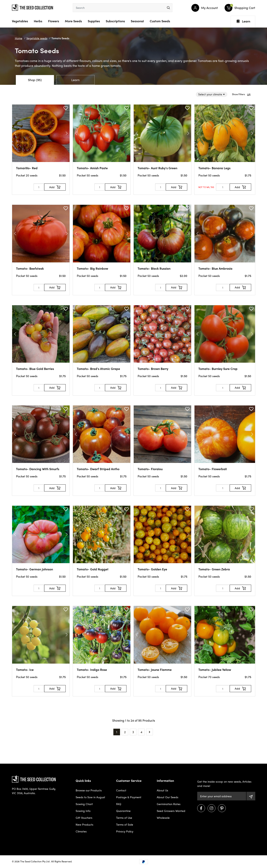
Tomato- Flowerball (213, 469)
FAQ (119, 804)
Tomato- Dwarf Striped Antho (98, 469)
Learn (243, 21)
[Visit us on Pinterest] (222, 808)
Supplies (94, 21)
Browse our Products (89, 790)
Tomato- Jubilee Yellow (215, 670)
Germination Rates (169, 804)
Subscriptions (115, 21)
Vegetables (20, 21)
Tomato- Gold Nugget (93, 569)
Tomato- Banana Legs (214, 168)
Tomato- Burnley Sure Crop (218, 369)
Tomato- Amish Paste (92, 168)
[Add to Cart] (55, 187)
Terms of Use (124, 818)
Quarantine (123, 811)
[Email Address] (222, 796)
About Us (162, 790)
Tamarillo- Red (27, 168)
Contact (121, 790)
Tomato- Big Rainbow (92, 268)
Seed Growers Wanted (171, 811)
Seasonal (137, 21)
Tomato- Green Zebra (214, 569)
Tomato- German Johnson (34, 569)
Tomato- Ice (25, 670)
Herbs (38, 21)
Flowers (54, 21)
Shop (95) (35, 80)
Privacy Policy (125, 831)
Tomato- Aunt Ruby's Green (157, 168)
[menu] (168, 8)
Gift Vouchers (84, 818)
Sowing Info (83, 811)
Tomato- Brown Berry (153, 369)
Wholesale (163, 818)
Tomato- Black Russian (154, 268)
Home (19, 38)
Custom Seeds (160, 21)
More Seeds (73, 21)
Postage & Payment (129, 797)
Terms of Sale (125, 824)
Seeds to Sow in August (90, 797)
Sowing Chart (84, 804)
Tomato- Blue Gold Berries (35, 369)
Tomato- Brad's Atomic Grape (98, 369)
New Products (84, 824)
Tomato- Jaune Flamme (155, 670)
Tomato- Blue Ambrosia (215, 268)
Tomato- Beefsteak (30, 268)
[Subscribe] (251, 796)
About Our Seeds (168, 797)
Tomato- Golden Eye (152, 569)
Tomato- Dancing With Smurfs (38, 469)
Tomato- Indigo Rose (92, 670)
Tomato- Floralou (150, 469)
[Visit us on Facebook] (201, 808)
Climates (81, 831)
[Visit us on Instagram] (211, 808)
